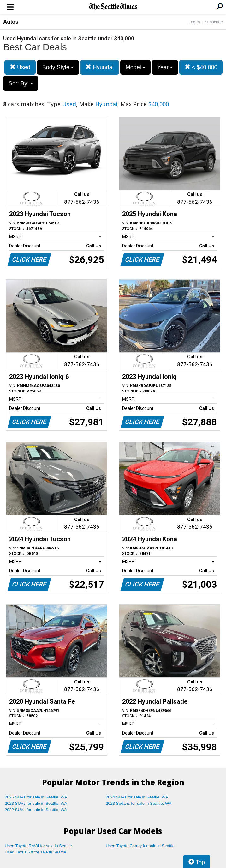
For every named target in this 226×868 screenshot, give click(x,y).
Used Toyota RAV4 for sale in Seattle (38, 846)
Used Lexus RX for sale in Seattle (35, 852)
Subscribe (214, 22)
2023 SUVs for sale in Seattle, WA (36, 803)
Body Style (58, 67)
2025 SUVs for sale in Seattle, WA (36, 797)
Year (165, 67)
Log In (194, 22)
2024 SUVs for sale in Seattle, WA (137, 797)
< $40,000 (201, 67)
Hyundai (100, 67)
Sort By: (21, 83)
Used (20, 67)
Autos (11, 22)
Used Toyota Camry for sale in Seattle (140, 846)
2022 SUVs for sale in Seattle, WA (36, 810)
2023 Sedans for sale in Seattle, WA (139, 803)
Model (135, 67)
